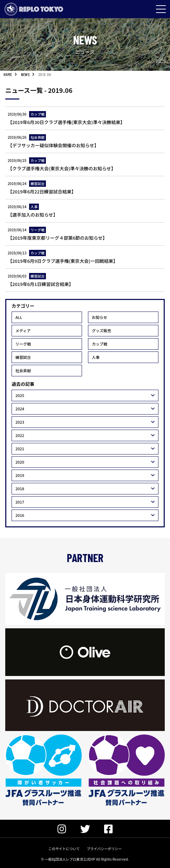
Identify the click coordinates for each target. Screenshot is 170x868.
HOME (8, 74)
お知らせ (100, 317)
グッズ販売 (101, 330)
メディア (23, 330)
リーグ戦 (23, 344)
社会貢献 (23, 370)
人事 (96, 357)
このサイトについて (64, 849)
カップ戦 (100, 344)
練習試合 (23, 357)
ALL (19, 317)
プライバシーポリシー (104, 849)
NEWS (25, 74)
